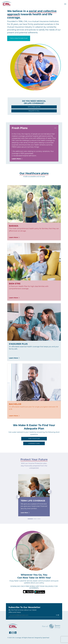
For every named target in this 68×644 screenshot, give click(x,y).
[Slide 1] (30, 519)
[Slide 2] (35, 519)
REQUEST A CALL (34, 111)
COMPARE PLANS (34, 443)
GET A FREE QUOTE (34, 107)
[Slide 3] (39, 519)
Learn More (17, 159)
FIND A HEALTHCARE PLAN (19, 38)
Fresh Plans (20, 128)
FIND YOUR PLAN (34, 439)
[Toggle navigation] (65, 4)
